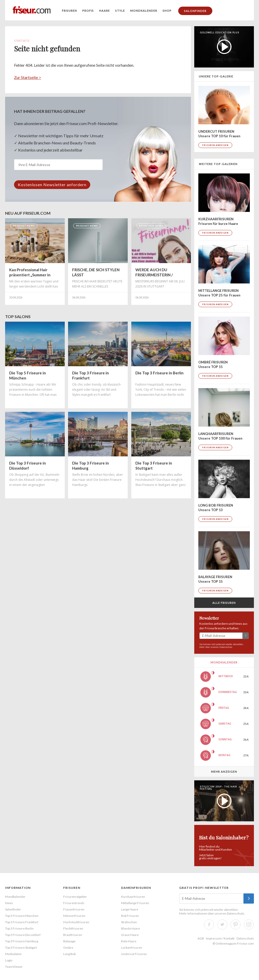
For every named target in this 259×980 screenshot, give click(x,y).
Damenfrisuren (136, 888)
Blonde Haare (131, 928)
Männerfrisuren (74, 916)
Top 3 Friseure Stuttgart (21, 948)
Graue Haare (130, 935)
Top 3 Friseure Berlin (19, 928)
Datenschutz (226, 647)
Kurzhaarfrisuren (133, 897)
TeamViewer (14, 967)
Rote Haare (129, 941)
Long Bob (69, 954)
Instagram (249, 924)
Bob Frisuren (130, 916)
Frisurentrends (74, 903)
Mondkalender (144, 11)
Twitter (222, 924)
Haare (105, 11)
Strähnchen (129, 922)
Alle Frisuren (224, 603)
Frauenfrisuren (74, 909)
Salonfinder (195, 11)
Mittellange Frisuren (135, 903)
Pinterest (236, 924)
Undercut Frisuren (134, 954)
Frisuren (69, 11)
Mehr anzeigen (224, 772)
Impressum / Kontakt (220, 938)
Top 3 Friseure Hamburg (22, 941)
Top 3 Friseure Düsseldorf (23, 935)
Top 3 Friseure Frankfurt (22, 922)
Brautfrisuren (73, 935)
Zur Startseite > (28, 77)
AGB (201, 938)
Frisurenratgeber (75, 897)
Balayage (69, 941)
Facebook (209, 924)
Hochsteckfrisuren (76, 922)
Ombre (68, 948)
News (9, 903)
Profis (88, 11)
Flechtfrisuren (73, 928)
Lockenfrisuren (132, 948)
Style (120, 11)
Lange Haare (130, 909)
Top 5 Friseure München (22, 916)
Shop (167, 11)
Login (9, 960)
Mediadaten (13, 954)
